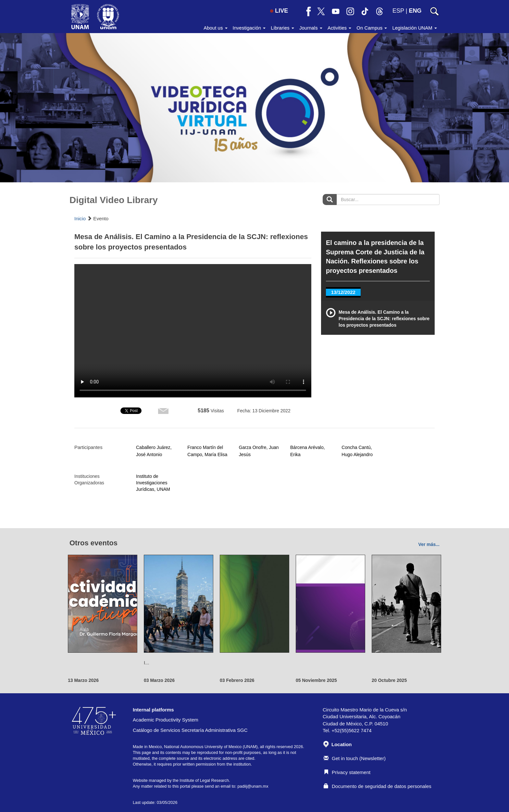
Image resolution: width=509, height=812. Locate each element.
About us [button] (215, 28)
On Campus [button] (372, 28)
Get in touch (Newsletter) (355, 758)
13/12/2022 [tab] (343, 292)
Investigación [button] (249, 28)
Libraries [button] (282, 28)
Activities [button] (339, 28)
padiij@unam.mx (253, 786)
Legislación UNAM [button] (415, 28)
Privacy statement (347, 772)
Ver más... (429, 544)
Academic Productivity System (166, 720)
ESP (398, 11)
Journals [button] (311, 28)
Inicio (80, 218)
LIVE (279, 11)
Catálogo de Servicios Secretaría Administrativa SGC (190, 730)
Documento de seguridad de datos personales (378, 786)
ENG (415, 11)
